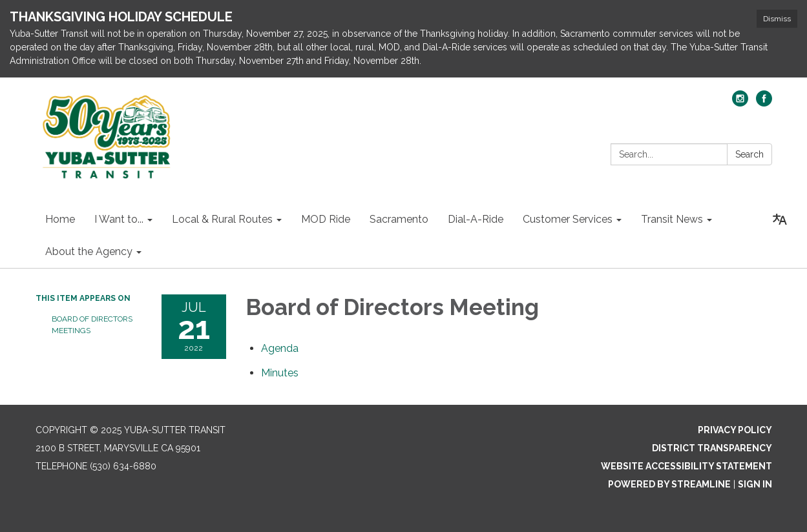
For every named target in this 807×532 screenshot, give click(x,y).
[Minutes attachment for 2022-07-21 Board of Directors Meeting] (280, 373)
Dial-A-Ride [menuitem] (476, 219)
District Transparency (712, 448)
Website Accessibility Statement (686, 466)
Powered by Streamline (669, 484)
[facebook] (764, 103)
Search (749, 154)
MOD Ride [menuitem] (326, 219)
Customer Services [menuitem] (568, 219)
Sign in (755, 484)
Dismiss (777, 19)
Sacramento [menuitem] (399, 219)
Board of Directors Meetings (92, 325)
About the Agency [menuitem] (89, 251)
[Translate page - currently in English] (780, 220)
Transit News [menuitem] (672, 219)
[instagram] (740, 103)
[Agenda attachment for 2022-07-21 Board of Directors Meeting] (280, 348)
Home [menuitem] (60, 219)
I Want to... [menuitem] (119, 219)
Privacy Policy (735, 430)
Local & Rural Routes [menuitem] (222, 219)
